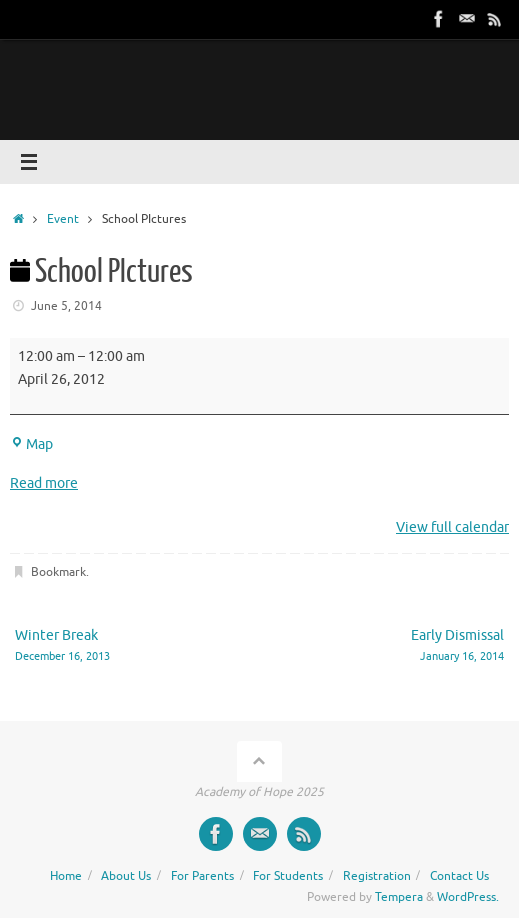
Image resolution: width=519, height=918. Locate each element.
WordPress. (468, 897)
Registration (377, 876)
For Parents (202, 876)
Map (31, 444)
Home (66, 876)
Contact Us (459, 876)
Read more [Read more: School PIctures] (44, 483)
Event (63, 219)
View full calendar (452, 527)
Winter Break (127, 646)
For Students (288, 876)
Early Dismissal (391, 646)
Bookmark (58, 572)
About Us (126, 876)
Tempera (399, 897)
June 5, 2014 (66, 306)
